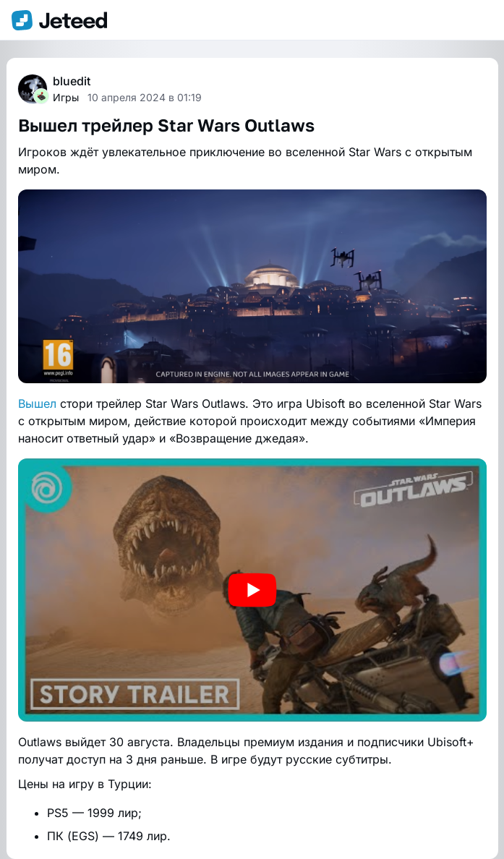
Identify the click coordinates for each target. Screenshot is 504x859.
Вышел (37, 403)
